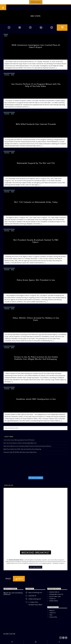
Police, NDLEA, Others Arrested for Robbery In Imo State (36, 319)
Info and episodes (35, 567)
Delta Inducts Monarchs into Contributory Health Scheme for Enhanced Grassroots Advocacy (27, 446)
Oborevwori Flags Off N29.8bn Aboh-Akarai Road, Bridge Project (20, 452)
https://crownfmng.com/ (35, 593)
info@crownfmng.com (35, 599)
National (7, 75)
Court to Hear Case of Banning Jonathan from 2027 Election (19, 440)
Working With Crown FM (56, 594)
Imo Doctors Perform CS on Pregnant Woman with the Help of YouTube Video (36, 85)
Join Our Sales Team (55, 596)
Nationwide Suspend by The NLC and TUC (36, 163)
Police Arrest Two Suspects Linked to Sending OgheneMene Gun (20, 443)
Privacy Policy (53, 617)
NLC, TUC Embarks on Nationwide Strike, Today (36, 202)
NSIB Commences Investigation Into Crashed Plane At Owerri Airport (36, 46)
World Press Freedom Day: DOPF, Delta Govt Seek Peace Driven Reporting (22, 449)
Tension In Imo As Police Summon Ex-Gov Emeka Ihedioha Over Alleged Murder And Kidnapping (36, 358)
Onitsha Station (36, 2)
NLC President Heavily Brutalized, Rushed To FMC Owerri (36, 241)
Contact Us (52, 599)
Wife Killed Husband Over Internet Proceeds (36, 124)
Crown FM (12, 634)
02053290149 (32, 596)
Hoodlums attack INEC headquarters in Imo (36, 399)
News (6, 36)
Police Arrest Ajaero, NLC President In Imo (36, 280)
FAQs (51, 615)
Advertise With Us (54, 592)
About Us (52, 611)
